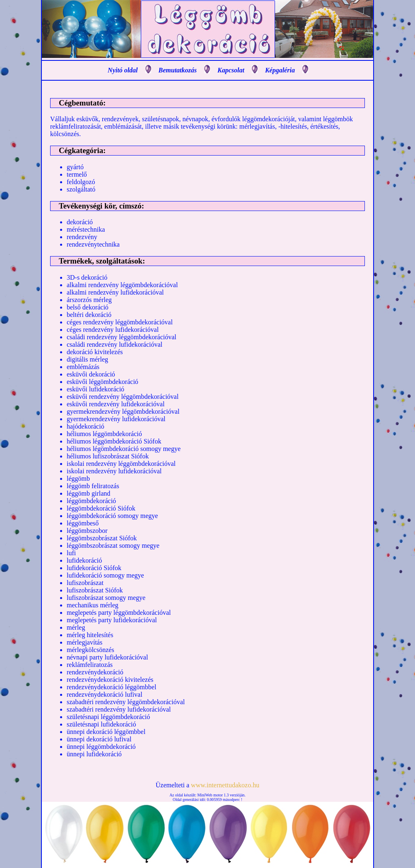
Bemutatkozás (178, 70)
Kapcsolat (231, 70)
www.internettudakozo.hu (225, 785)
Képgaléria (280, 70)
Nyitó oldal (123, 70)
